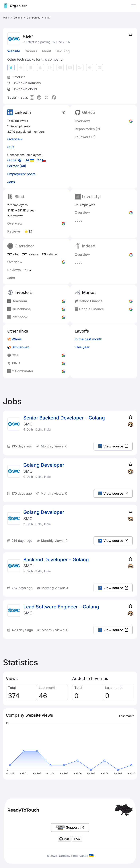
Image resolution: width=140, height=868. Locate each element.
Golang (18, 18)
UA (27, 160)
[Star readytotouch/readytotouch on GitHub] (64, 839)
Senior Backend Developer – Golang (64, 418)
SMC (28, 424)
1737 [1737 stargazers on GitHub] (77, 839)
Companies (33, 18)
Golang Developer (44, 465)
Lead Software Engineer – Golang (61, 607)
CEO (11, 147)
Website (14, 51)
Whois (17, 339)
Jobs (11, 182)
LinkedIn (23, 112)
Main (6, 18)
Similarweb (21, 347)
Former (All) (17, 166)
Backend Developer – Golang (56, 560)
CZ (39, 160)
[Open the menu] (133, 6)
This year (82, 347)
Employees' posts (21, 174)
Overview (15, 139)
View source (113, 446)
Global (12, 160)
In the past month (89, 339)
